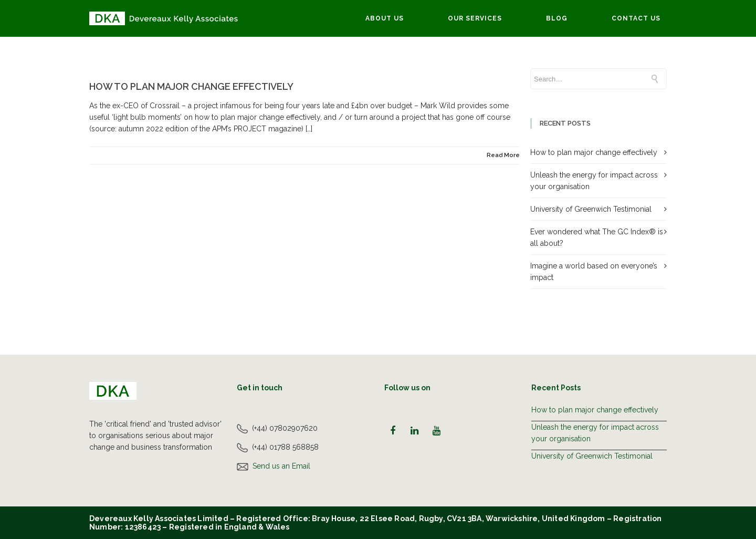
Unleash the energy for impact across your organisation (595, 433)
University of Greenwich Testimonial (591, 209)
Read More (503, 155)
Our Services (475, 18)
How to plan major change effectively (191, 86)
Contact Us (636, 18)
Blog (557, 18)
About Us (385, 18)
